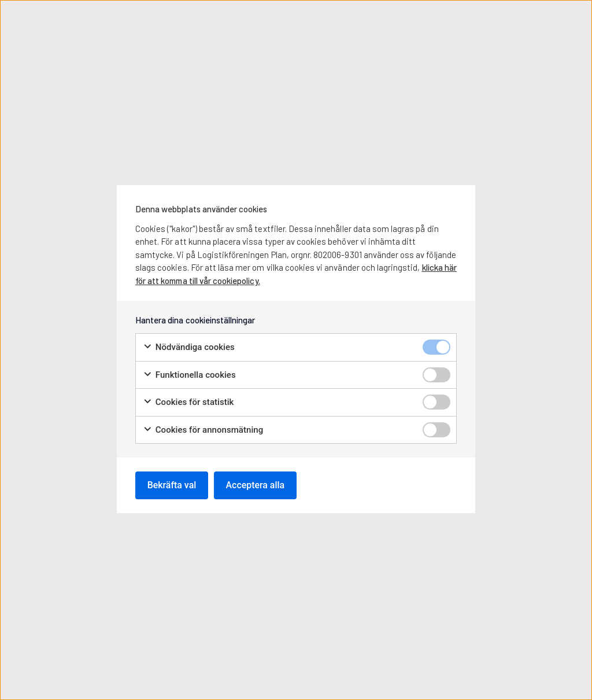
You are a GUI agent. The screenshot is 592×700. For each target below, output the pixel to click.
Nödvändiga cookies (189, 347)
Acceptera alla (256, 485)
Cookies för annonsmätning (203, 430)
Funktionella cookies (189, 375)
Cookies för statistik (188, 402)
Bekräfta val (172, 485)
